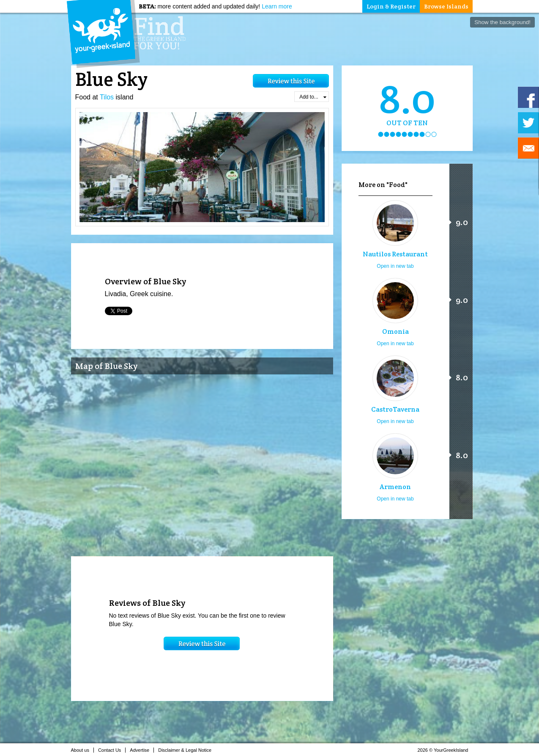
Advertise (142, 750)
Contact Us (112, 750)
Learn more (277, 6)
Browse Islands (446, 6)
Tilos (107, 97)
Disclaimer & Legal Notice (187, 750)
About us (82, 750)
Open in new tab (395, 266)
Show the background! (502, 22)
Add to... (313, 97)
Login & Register (391, 6)
